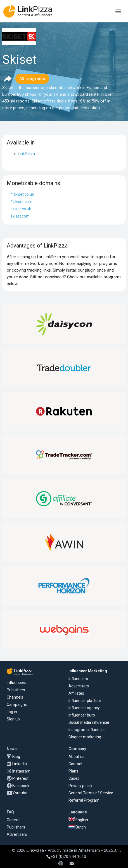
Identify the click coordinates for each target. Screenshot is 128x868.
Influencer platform (86, 701)
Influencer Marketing (88, 671)
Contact (75, 764)
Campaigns (17, 704)
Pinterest (20, 778)
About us (76, 757)
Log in (12, 712)
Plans (73, 771)
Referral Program (84, 800)
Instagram (21, 771)
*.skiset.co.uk (22, 194)
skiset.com (20, 216)
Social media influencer (89, 722)
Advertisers (79, 686)
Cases (74, 778)
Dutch (77, 827)
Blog (16, 757)
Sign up (13, 719)
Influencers (16, 683)
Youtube (20, 793)
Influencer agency (84, 708)
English (78, 820)
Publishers (16, 690)
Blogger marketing (85, 737)
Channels (15, 697)
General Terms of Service (91, 793)
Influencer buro (82, 715)
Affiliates (76, 693)
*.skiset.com (22, 202)
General (14, 820)
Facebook (21, 786)
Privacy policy (80, 786)
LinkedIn (20, 764)
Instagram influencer (87, 730)
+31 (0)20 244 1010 (66, 857)
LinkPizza (26, 154)
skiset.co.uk (21, 209)
